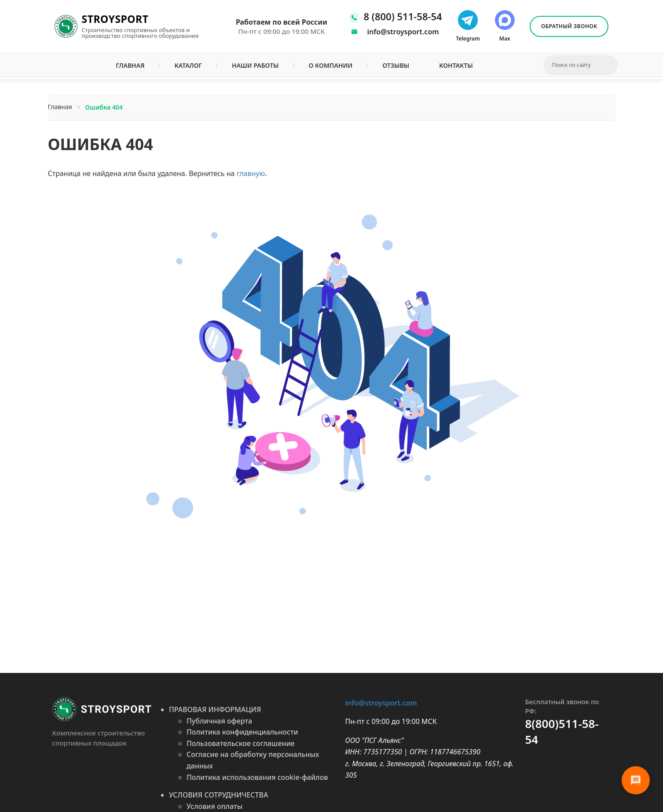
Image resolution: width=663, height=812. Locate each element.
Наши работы (255, 65)
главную (251, 173)
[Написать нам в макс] (505, 27)
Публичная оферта (219, 721)
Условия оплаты (214, 806)
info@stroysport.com (403, 32)
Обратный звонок (569, 26)
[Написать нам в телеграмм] (468, 27)
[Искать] (612, 65)
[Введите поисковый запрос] (576, 65)
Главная (130, 65)
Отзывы (396, 65)
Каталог (188, 65)
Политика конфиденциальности (242, 732)
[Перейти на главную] (102, 709)
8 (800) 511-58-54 (403, 17)
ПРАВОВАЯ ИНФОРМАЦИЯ (215, 709)
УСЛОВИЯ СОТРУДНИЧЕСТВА (218, 795)
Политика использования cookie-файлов (257, 777)
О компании (331, 65)
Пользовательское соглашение (241, 743)
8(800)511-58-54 (562, 731)
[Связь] (636, 780)
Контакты (456, 65)
